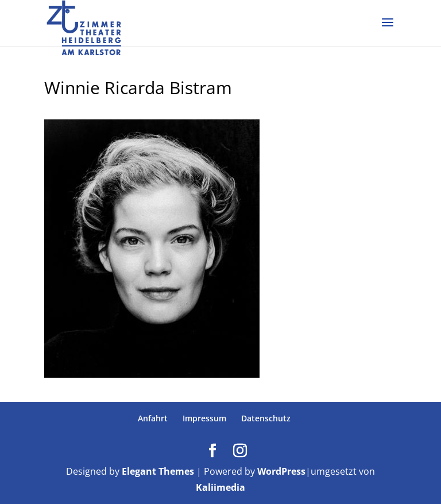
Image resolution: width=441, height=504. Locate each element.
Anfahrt (153, 418)
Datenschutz (266, 418)
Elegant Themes (158, 471)
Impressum (204, 418)
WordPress (281, 471)
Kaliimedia (220, 487)
